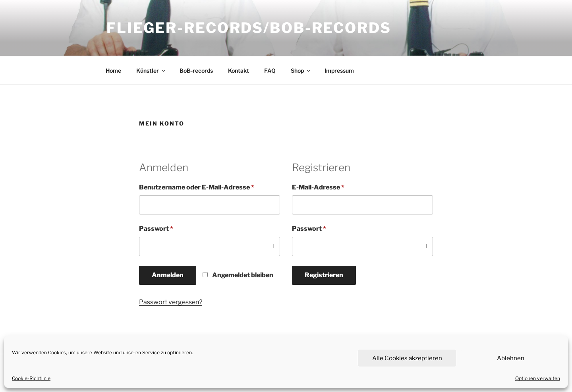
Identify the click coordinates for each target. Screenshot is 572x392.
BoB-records (196, 70)
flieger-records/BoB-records (249, 28)
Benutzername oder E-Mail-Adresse (210, 187)
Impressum (339, 70)
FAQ (270, 70)
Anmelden (168, 275)
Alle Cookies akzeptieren (407, 358)
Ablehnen (511, 358)
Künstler (151, 70)
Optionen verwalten (538, 378)
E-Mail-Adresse (337, 187)
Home (113, 70)
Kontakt (239, 70)
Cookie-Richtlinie (31, 378)
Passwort (175, 228)
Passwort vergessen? (171, 302)
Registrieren (324, 275)
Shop (301, 70)
